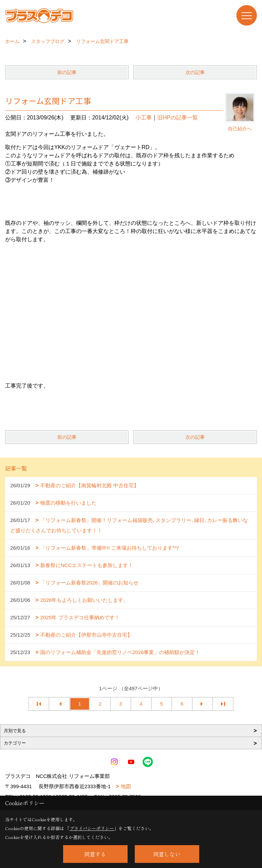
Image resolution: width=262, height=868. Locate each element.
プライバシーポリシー (92, 828)
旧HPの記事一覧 (177, 118)
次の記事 (195, 72)
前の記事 (67, 72)
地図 (126, 786)
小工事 (144, 118)
